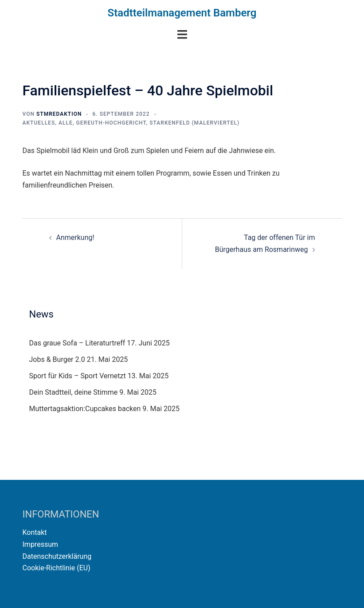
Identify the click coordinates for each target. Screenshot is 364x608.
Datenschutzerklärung (57, 556)
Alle (66, 123)
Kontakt (35, 532)
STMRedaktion (59, 114)
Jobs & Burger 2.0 (57, 359)
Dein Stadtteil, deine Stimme (74, 392)
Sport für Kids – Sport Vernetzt (78, 376)
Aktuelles (39, 123)
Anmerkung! (75, 237)
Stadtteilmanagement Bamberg (182, 13)
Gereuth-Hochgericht (111, 123)
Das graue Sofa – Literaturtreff (77, 343)
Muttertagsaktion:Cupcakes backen (85, 409)
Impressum (41, 544)
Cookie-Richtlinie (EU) (57, 568)
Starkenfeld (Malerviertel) (194, 123)
